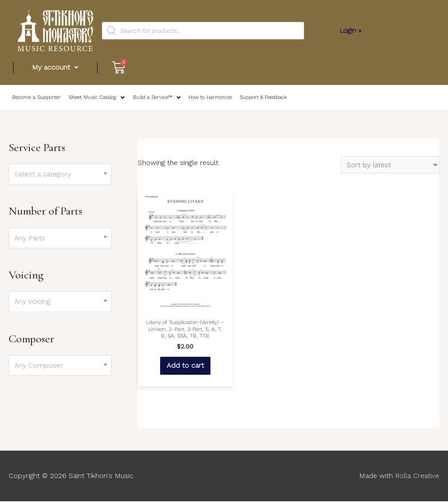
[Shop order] (390, 167)
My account (56, 67)
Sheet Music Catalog (95, 98)
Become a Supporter (36, 99)
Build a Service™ (154, 98)
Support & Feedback (259, 99)
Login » (351, 30)
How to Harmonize (207, 99)
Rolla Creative (417, 478)
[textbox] (60, 176)
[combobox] (60, 176)
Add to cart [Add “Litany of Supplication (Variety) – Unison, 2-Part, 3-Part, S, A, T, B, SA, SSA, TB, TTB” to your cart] (185, 367)
